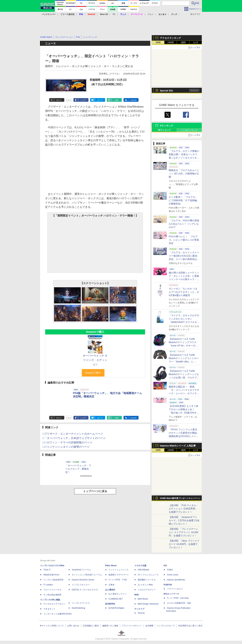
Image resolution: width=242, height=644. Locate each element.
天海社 (170, 570)
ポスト (59, 100)
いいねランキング (189, 130)
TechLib (141, 613)
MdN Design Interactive (148, 604)
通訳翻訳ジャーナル (147, 580)
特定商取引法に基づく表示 (190, 626)
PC (114, 14)
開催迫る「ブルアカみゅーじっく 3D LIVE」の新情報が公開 (184, 174)
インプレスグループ (166, 626)
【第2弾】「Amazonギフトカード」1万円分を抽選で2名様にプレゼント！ (184, 520)
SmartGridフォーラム (81, 570)
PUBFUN (168, 585)
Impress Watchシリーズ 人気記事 (178, 446)
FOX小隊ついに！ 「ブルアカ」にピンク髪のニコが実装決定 (184, 240)
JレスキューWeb (145, 585)
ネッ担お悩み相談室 (52, 595)
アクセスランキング (170, 38)
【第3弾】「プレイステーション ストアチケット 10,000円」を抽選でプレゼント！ (184, 532)
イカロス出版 (140, 566)
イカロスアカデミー (147, 590)
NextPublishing (78, 608)
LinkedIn (133, 100)
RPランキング (164, 130)
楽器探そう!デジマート (119, 575)
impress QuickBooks (176, 580)
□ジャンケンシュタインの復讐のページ (66, 447)
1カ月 (196, 42)
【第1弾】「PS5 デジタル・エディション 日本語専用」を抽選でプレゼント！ (184, 509)
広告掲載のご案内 (91, 626)
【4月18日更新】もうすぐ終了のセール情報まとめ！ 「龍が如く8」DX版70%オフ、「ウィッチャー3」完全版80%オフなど (184, 413)
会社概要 (149, 626)
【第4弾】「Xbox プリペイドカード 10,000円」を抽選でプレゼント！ (184, 544)
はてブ (100, 100)
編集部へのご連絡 (110, 626)
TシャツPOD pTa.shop (178, 598)
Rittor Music (111, 566)
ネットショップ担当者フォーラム (87, 575)
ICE (165, 566)
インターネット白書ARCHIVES (57, 614)
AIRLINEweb (143, 570)
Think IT (47, 570)
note (117, 100)
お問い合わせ (73, 626)
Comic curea (172, 575)
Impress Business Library (83, 580)
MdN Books (143, 599)
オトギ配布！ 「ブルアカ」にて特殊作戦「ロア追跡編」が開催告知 (184, 200)
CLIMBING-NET (116, 599)
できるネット (49, 609)
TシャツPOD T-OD (118, 580)
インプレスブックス (81, 603)
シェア (83, 100)
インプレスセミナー (81, 585)
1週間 (183, 42)
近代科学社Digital (116, 608)
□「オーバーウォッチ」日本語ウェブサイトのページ (74, 438)
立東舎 (111, 585)
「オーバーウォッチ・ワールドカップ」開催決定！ (78, 469)
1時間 (158, 42)
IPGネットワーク (171, 594)
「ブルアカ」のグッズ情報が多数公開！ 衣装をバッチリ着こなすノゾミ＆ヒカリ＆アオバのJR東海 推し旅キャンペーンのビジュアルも (184, 158)
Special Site (166, 91)
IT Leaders (48, 585)
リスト (69, 100)
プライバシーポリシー (132, 626)
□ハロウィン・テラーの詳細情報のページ (67, 442)
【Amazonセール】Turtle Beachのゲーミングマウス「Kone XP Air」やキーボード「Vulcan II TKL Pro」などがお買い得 (184, 346)
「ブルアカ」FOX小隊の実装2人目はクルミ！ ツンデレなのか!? (184, 224)
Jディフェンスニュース (148, 575)
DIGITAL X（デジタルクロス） (86, 590)
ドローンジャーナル (52, 590)
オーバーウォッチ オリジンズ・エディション (95, 360)
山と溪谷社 (110, 590)
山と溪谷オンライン (117, 594)
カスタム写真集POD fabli (179, 603)
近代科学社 (110, 604)
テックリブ (139, 609)
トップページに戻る (95, 491)
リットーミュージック (118, 570)
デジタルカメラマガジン (54, 604)
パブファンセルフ (175, 589)
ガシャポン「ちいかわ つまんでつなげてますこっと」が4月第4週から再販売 (184, 292)
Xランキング (166, 126)
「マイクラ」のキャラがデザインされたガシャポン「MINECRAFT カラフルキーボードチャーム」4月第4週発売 (184, 322)
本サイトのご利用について (52, 626)
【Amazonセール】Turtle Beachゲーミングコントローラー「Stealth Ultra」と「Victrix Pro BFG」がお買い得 (184, 362)
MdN (137, 595)
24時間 (170, 42)
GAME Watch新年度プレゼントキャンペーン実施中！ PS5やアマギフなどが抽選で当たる (180, 499)
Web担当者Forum (51, 575)
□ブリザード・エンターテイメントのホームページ (73, 434)
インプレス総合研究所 (53, 580)
